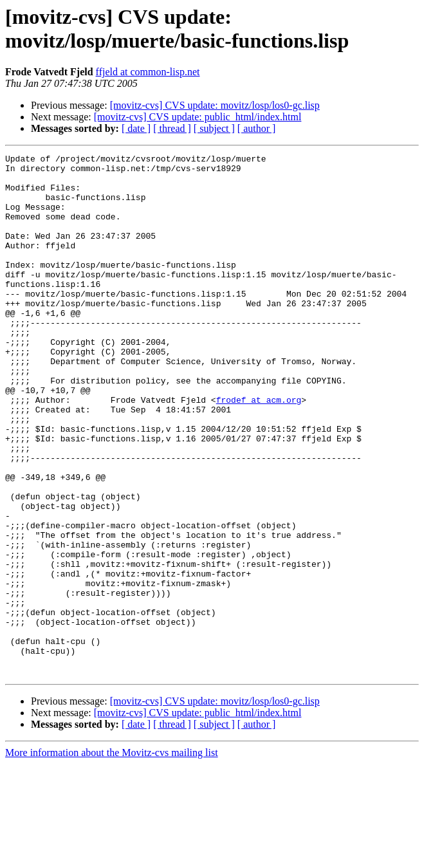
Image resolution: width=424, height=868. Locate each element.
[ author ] (257, 128)
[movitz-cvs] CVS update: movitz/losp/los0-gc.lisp (215, 105)
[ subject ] (214, 128)
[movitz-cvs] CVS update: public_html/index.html (198, 117)
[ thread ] (172, 128)
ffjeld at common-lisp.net (148, 72)
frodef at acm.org (259, 450)
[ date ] (136, 128)
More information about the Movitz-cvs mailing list (112, 857)
